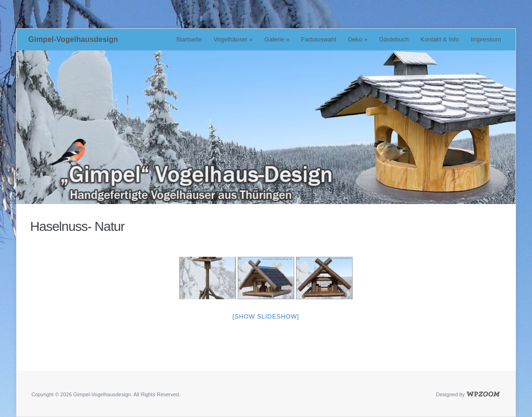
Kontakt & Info (440, 39)
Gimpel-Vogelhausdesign (73, 39)
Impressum (486, 39)
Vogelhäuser (233, 39)
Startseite (189, 39)
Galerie (277, 39)
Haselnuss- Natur (77, 226)
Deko (358, 39)
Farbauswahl (319, 39)
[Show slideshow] (266, 316)
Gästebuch (394, 39)
